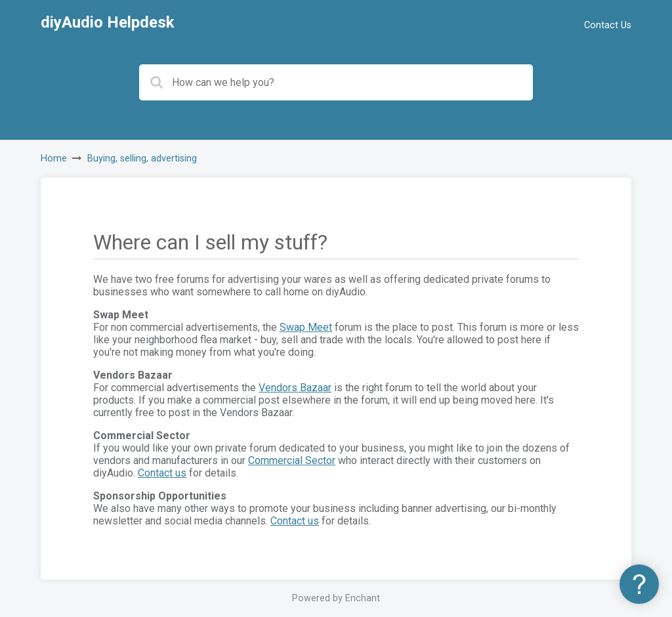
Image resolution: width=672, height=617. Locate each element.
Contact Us (608, 25)
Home (54, 159)
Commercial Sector (292, 460)
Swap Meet (306, 327)
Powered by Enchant (336, 598)
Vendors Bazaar (295, 388)
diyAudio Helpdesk (108, 22)
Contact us (162, 473)
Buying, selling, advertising (142, 159)
